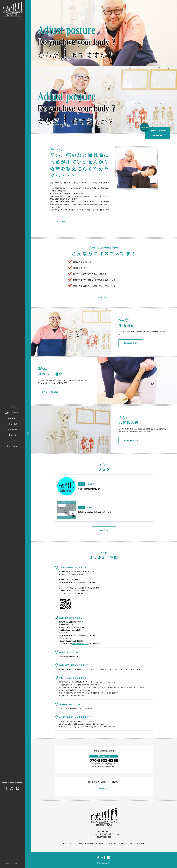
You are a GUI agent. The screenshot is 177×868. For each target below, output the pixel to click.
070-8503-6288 (104, 761)
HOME (12, 407)
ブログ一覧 (104, 538)
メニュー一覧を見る (50, 400)
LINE (69, 630)
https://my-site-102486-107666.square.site (77, 582)
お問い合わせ (12, 446)
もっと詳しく (62, 229)
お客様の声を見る (131, 448)
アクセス (12, 435)
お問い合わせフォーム (80, 644)
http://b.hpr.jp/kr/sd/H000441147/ (71, 593)
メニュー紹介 (12, 424)
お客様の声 (12, 429)
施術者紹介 (12, 418)
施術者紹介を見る (131, 351)
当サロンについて (12, 413)
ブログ (12, 441)
